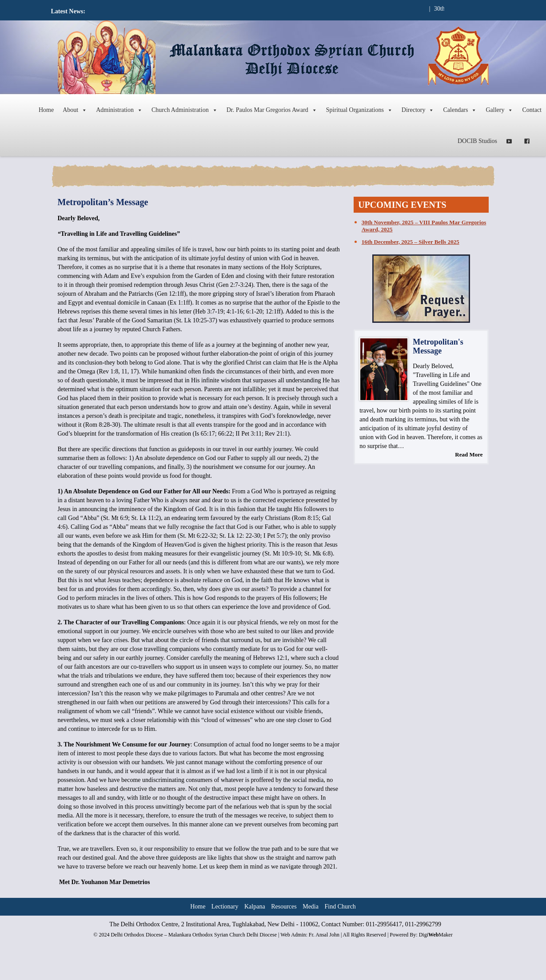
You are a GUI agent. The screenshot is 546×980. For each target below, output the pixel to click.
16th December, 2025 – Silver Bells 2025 (410, 242)
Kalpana (255, 907)
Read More (469, 454)
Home (46, 110)
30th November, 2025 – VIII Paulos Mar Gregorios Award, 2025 (424, 226)
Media (311, 907)
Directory (418, 110)
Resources (284, 907)
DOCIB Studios (477, 141)
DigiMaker (436, 935)
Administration (119, 110)
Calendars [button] (460, 110)
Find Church (340, 907)
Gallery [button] (499, 110)
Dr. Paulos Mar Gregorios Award (272, 110)
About (75, 110)
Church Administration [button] (185, 110)
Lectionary (225, 907)
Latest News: (68, 11)
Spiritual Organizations (359, 110)
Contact (532, 110)
